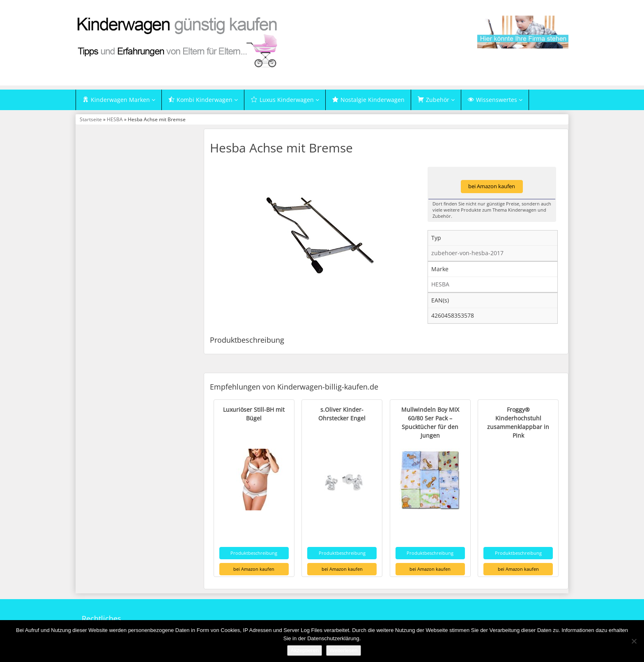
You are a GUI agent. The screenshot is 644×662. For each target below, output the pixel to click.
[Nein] (634, 641)
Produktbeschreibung (254, 553)
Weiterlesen (343, 650)
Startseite (91, 120)
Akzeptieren (305, 650)
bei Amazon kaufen (492, 187)
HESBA (115, 120)
